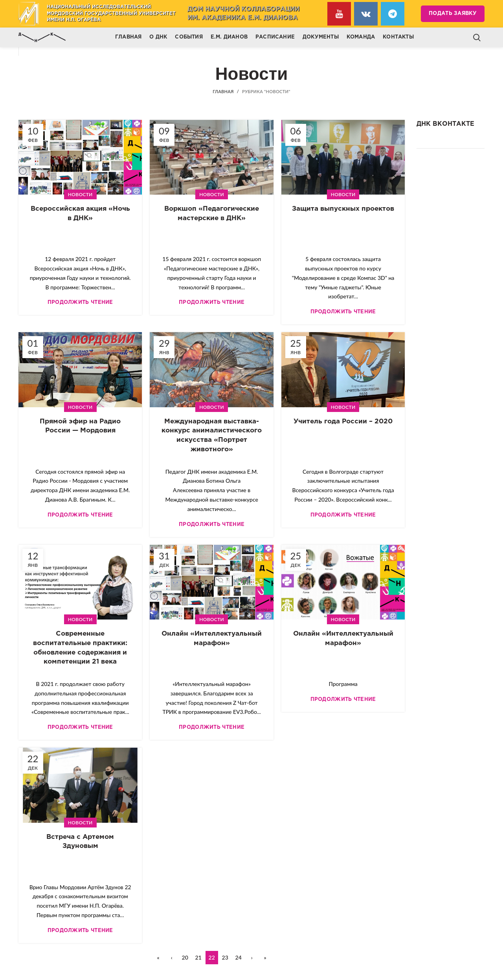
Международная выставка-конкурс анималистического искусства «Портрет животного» (212, 436)
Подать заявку (453, 14)
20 (185, 957)
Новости (80, 194)
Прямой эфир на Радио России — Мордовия (80, 426)
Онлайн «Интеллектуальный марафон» (212, 639)
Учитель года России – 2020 (343, 422)
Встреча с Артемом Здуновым (80, 842)
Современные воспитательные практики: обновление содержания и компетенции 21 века (80, 648)
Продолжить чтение (80, 302)
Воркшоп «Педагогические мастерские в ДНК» (212, 214)
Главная (223, 91)
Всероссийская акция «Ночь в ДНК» (80, 214)
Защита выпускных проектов (343, 209)
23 (225, 957)
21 (198, 957)
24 (239, 957)
